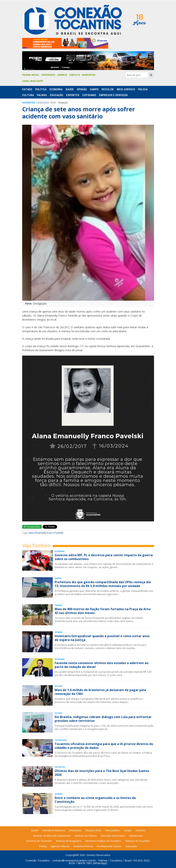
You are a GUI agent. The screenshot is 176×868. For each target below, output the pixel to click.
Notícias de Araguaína (69, 841)
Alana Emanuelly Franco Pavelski (46, 533)
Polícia (43, 846)
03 (41, 103)
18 (38, 103)
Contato (75, 75)
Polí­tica (41, 89)
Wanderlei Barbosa (54, 830)
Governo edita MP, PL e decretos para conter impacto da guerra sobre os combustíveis (104, 557)
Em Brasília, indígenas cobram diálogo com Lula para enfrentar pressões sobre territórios (103, 719)
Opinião (82, 89)
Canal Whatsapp (33, 81)
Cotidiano (89, 95)
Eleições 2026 (93, 830)
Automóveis (136, 836)
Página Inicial (31, 75)
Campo (94, 89)
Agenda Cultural (60, 846)
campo (128, 830)
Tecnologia (61, 740)
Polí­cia (143, 89)
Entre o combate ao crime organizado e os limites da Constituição (95, 800)
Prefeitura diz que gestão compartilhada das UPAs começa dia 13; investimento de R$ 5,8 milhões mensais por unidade (103, 584)
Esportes (73, 95)
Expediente (48, 75)
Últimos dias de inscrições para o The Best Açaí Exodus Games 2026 (102, 773)
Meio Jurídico (126, 89)
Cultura (28, 95)
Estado (27, 89)
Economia (56, 89)
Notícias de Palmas (86, 836)
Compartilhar (32, 527)
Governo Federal (83, 846)
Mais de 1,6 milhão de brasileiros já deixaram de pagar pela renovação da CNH (100, 692)
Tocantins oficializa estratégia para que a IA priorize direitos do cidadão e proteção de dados (104, 746)
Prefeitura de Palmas (109, 846)
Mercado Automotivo (113, 836)
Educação (56, 95)
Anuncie (62, 75)
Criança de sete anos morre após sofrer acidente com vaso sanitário (79, 113)
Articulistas (75, 830)
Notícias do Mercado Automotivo (52, 836)
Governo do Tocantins (39, 841)
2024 (46, 103)
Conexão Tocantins (38, 860)
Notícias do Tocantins (138, 841)
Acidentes (28, 103)
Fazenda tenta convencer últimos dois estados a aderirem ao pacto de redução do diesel (102, 665)
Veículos (108, 89)
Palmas (42, 95)
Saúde (70, 89)
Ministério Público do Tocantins (103, 841)
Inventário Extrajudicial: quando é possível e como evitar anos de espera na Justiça (102, 638)
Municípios (89, 75)
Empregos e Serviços (113, 95)
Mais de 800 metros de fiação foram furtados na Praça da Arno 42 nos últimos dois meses (103, 611)
